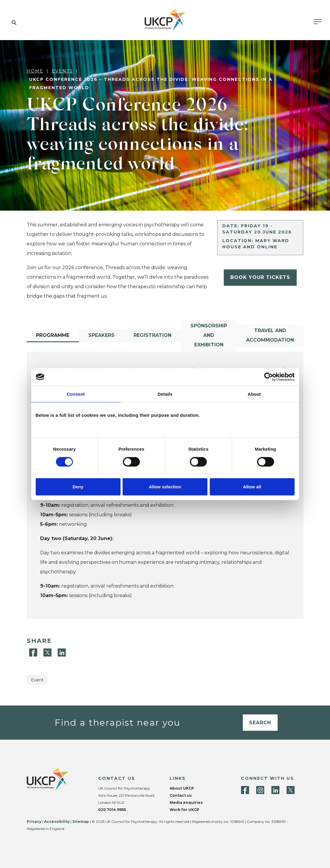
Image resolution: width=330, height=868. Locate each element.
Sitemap (81, 822)
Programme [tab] (53, 335)
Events (62, 71)
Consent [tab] (76, 394)
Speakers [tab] (101, 335)
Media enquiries (186, 802)
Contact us (181, 795)
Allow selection (165, 486)
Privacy (34, 822)
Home (35, 71)
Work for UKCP (184, 810)
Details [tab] (165, 394)
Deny (78, 486)
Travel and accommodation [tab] (270, 335)
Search (260, 723)
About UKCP (182, 788)
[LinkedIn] (62, 652)
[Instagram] (260, 790)
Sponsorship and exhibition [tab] (209, 335)
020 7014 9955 (112, 810)
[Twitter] (48, 652)
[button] (13, 23)
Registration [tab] (153, 335)
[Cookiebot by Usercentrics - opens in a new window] (269, 377)
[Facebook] (34, 652)
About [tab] (254, 394)
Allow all (252, 486)
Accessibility (57, 822)
